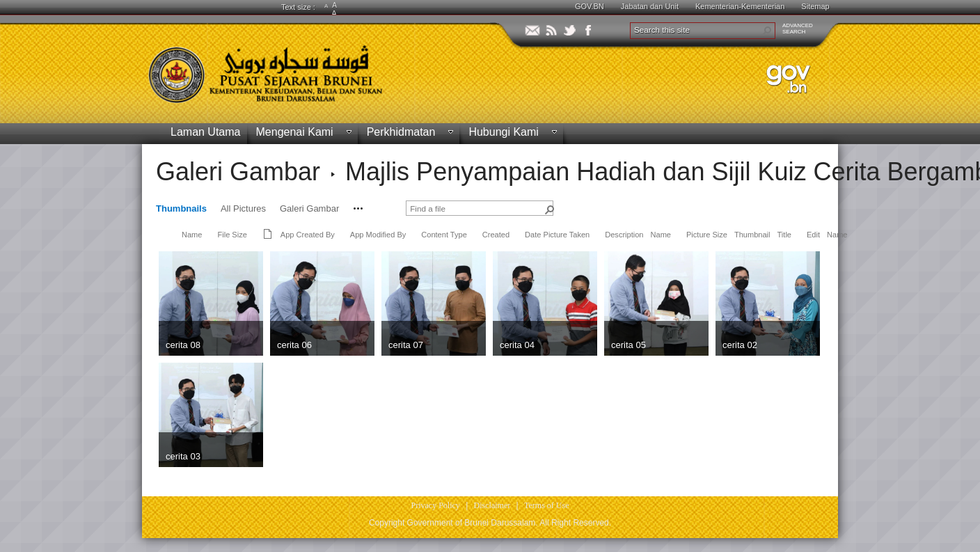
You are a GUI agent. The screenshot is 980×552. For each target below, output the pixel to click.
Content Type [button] (444, 235)
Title (784, 235)
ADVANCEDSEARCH (798, 29)
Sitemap (815, 6)
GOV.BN (590, 6)
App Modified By (378, 235)
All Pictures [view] (243, 208)
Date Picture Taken (557, 235)
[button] (767, 31)
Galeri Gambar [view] (309, 208)
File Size (232, 235)
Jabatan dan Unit (650, 6)
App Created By (308, 235)
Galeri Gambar (238, 172)
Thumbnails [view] (181, 208)
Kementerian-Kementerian (740, 6)
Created (496, 235)
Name (192, 235)
